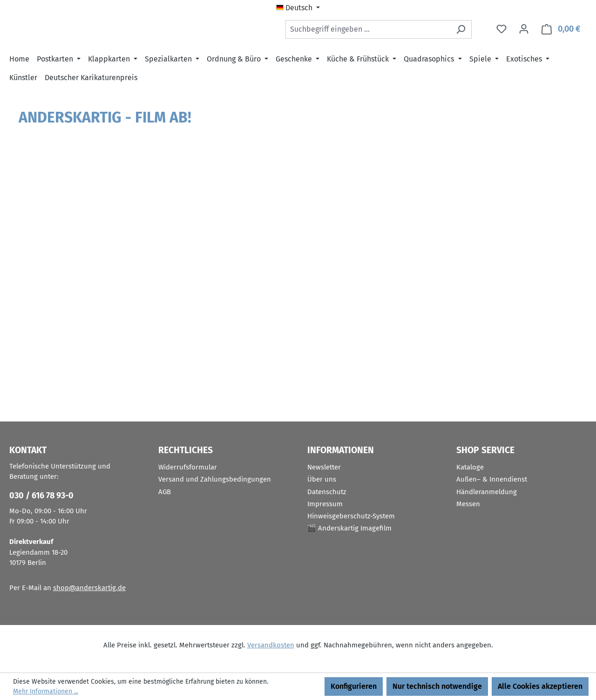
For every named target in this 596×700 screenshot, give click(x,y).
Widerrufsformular (188, 467)
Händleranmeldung (487, 492)
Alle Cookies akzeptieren (540, 686)
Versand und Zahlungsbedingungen (215, 479)
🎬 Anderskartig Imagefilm (349, 528)
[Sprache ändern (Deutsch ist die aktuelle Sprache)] (298, 8)
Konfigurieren (354, 686)
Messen (468, 504)
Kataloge (470, 467)
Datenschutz (327, 492)
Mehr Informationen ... (46, 691)
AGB (165, 492)
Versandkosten (271, 645)
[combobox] (368, 31)
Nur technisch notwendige (437, 686)
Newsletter (324, 467)
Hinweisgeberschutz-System (351, 516)
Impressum (325, 504)
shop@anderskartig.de (89, 588)
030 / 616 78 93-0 (41, 496)
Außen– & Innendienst (492, 479)
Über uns (322, 479)
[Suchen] (461, 31)
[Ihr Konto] (524, 31)
